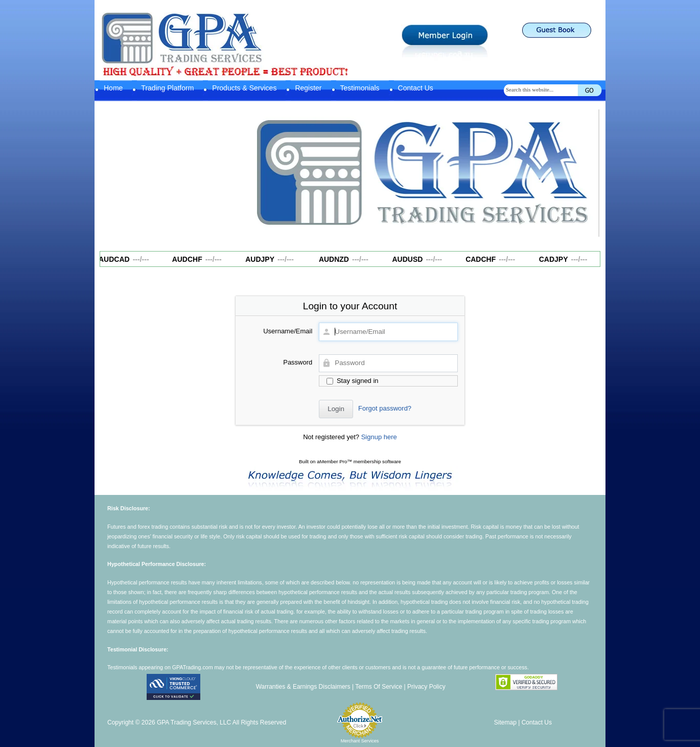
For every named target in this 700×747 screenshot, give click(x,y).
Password (298, 362)
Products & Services (244, 88)
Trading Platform (167, 88)
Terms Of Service (379, 687)
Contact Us (416, 88)
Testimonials (360, 88)
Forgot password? (385, 408)
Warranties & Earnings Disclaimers (303, 687)
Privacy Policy (426, 687)
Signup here (379, 437)
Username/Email (288, 331)
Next (587, 171)
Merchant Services (360, 741)
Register (308, 88)
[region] (422, 173)
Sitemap (505, 722)
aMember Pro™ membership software (359, 461)
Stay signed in (352, 381)
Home (113, 88)
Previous (256, 171)
